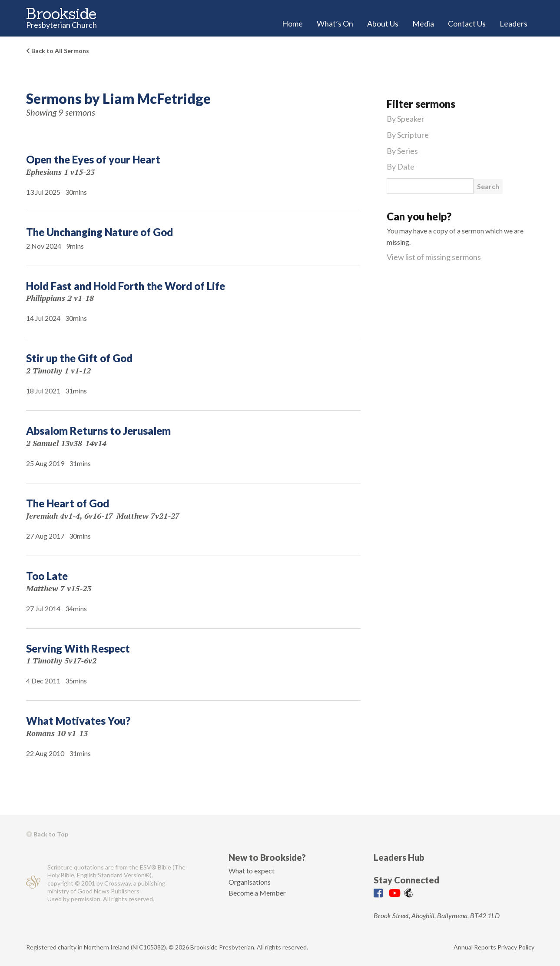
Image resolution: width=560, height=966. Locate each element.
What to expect (252, 871)
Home (292, 23)
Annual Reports (475, 947)
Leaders (514, 23)
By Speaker (406, 119)
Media (423, 23)
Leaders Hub (399, 857)
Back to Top (47, 834)
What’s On (335, 23)
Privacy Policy (516, 947)
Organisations (250, 882)
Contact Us (467, 23)
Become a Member (257, 893)
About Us (383, 23)
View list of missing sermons (434, 257)
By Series (402, 151)
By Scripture (408, 135)
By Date (401, 167)
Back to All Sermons (58, 51)
